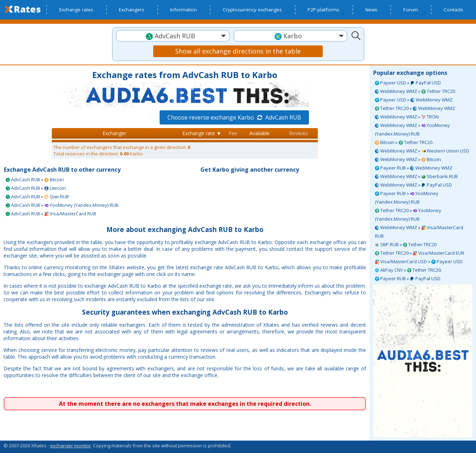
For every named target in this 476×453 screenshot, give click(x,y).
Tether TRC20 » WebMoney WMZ (415, 108)
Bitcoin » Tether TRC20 (404, 142)
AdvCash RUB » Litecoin (36, 188)
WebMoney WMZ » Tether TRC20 (415, 91)
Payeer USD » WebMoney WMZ (414, 100)
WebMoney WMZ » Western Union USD (422, 151)
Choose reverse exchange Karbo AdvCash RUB (234, 117)
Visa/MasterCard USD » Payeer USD (419, 261)
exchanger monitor (70, 446)
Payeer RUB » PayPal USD (408, 278)
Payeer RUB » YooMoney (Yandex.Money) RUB (407, 198)
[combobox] (173, 36)
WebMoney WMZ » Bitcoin (408, 159)
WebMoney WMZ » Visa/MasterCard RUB (419, 232)
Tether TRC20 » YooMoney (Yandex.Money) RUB (408, 215)
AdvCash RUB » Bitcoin (35, 179)
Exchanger (114, 133)
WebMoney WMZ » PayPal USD (413, 185)
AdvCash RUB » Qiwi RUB (37, 197)
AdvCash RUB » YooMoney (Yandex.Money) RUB (62, 205)
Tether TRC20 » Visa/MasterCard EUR (420, 253)
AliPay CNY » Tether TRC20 (408, 270)
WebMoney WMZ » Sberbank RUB (416, 176)
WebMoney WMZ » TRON (407, 117)
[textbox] (173, 36)
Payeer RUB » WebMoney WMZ (414, 168)
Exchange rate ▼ (202, 133)
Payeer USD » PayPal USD (408, 83)
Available (259, 133)
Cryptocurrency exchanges (252, 10)
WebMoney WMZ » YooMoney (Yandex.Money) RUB (412, 129)
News (371, 10)
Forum (411, 10)
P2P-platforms (323, 10)
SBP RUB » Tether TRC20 (406, 244)
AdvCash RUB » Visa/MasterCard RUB (51, 214)
